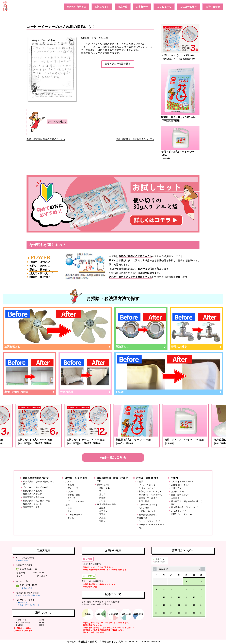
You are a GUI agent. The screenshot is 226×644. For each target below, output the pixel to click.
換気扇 (71, 485)
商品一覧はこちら (113, 457)
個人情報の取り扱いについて (185, 507)
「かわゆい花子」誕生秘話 (36, 487)
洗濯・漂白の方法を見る (118, 64)
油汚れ (69, 482)
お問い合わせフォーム (182, 514)
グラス (71, 518)
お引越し (103, 501)
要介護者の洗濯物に (148, 515)
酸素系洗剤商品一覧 (33, 504)
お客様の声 (142, 7)
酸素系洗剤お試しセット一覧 (37, 501)
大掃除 (102, 498)
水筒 (70, 511)
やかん (71, 492)
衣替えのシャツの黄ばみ (150, 492)
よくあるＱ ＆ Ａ (179, 511)
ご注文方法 (176, 488)
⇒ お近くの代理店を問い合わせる (29, 595)
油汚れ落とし (57, 328)
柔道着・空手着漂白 (148, 498)
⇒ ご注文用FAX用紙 (24, 588)
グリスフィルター (76, 501)
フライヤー (73, 498)
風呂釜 (102, 518)
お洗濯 (169, 373)
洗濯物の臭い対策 (147, 511)
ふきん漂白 (144, 508)
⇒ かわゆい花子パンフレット (28, 605)
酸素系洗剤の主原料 (33, 491)
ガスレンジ (73, 488)
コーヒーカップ (75, 515)
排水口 (102, 521)
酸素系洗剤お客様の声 (34, 497)
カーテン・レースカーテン (151, 525)
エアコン (103, 511)
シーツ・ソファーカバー (150, 521)
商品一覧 (123, 7)
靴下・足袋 (144, 501)
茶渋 (68, 505)
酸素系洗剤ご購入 (31, 507)
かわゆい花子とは (77, 7)
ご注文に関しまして (181, 485)
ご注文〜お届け (189, 7)
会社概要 (175, 498)
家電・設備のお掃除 (30, 373)
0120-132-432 (27, 569)
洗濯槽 (102, 514)
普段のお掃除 (196, 328)
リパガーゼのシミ (147, 488)
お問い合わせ (213, 7)
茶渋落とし (141, 328)
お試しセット (102, 7)
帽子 (141, 528)
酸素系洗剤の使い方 (33, 494)
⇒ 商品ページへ (22, 560)
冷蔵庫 (102, 508)
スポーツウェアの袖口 (149, 505)
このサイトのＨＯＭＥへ (183, 482)
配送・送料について (181, 495)
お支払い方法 (177, 492)
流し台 (102, 495)
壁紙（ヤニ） (106, 488)
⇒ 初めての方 (21, 603)
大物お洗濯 (85, 373)
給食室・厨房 (74, 495)
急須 (70, 508)
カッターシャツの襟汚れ (150, 495)
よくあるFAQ (164, 7)
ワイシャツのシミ (147, 485)
